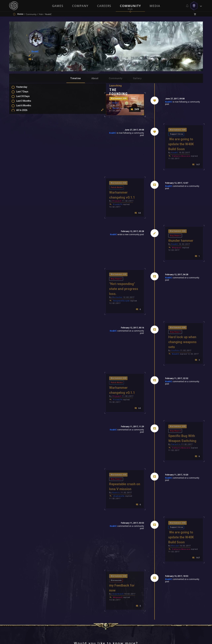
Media (155, 6)
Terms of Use (89, 600)
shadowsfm (72, 438)
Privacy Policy (114, 600)
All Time (24, 118)
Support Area (174, 143)
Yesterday (25, 89)
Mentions (25, 135)
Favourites (25, 140)
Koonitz (69, 434)
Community (131, 6)
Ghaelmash (71, 514)
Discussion (91, 505)
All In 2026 (25, 113)
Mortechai (70, 274)
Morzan (152, 477)
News (88, 116)
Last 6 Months (27, 108)
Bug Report (173, 223)
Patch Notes (91, 186)
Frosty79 (71, 198)
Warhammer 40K (72, 116)
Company (80, 6)
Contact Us (137, 600)
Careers (104, 6)
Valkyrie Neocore (158, 161)
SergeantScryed (74, 278)
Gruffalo (152, 317)
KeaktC (145, 103)
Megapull (70, 195)
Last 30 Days (26, 99)
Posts (23, 126)
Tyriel (69, 124)
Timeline (76, 78)
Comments (26, 130)
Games (57, 6)
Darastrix (152, 397)
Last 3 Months (27, 103)
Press (71, 600)
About (95, 78)
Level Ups (25, 145)
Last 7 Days (26, 94)
